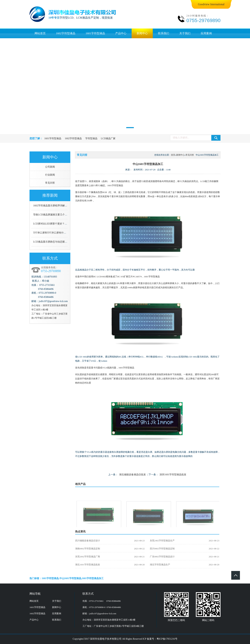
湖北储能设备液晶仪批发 (132, 475)
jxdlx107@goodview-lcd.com (103, 613)
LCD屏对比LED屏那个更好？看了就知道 (55, 224)
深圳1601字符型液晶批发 (173, 475)
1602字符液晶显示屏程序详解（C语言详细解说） (59, 206)
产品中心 (121, 33)
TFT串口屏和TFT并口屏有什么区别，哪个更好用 (59, 233)
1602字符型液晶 (66, 33)
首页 (173, 155)
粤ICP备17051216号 (167, 639)
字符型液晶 (91, 138)
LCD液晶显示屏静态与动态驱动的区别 (54, 242)
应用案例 (206, 33)
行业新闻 (50, 175)
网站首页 (40, 33)
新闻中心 (142, 33)
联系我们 (164, 33)
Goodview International (211, 4)
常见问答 (50, 183)
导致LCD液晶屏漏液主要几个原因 (51, 215)
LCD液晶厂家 (108, 138)
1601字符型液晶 (95, 33)
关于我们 (185, 33)
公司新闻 (50, 167)
